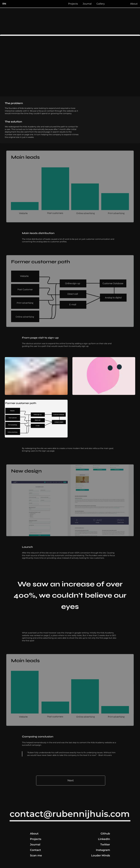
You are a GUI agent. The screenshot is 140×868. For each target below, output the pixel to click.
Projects (73, 4)
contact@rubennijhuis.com (70, 814)
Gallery (101, 4)
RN (4, 4)
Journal (87, 4)
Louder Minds (101, 856)
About (134, 4)
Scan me (36, 856)
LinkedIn (104, 839)
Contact (35, 850)
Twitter (105, 845)
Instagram (103, 850)
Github (105, 834)
